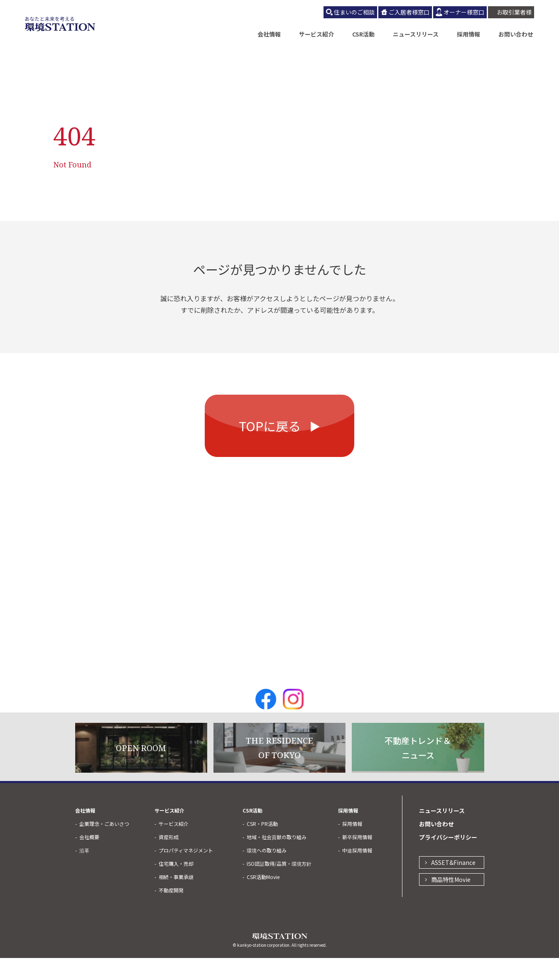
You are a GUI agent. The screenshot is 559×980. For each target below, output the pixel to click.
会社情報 (269, 34)
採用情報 (468, 34)
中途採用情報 (357, 872)
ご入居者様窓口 (409, 12)
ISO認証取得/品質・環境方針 (279, 885)
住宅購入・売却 (176, 885)
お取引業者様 (514, 12)
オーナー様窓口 (464, 12)
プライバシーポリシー (448, 859)
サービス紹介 (316, 34)
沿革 (84, 872)
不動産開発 (171, 912)
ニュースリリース (416, 34)
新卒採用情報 (357, 859)
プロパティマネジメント (186, 872)
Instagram (293, 721)
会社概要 (89, 859)
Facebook (266, 721)
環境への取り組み (267, 872)
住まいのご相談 (354, 12)
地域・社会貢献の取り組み (277, 859)
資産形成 (169, 859)
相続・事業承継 (176, 899)
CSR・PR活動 (262, 846)
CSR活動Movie (263, 899)
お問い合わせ (516, 34)
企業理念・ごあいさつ (104, 846)
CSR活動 (363, 34)
